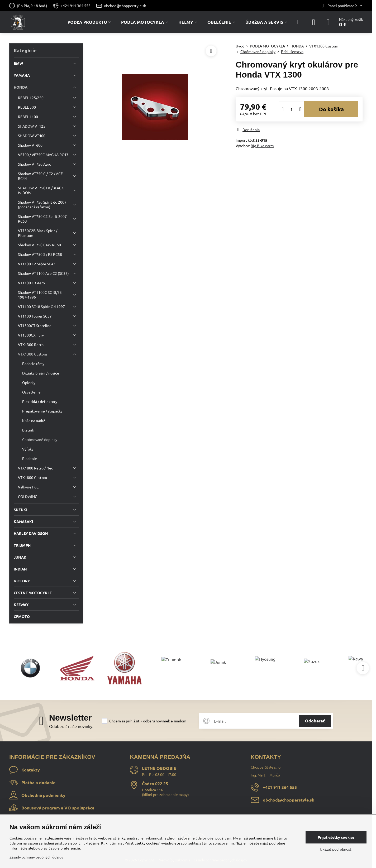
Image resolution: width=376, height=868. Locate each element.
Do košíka (331, 109)
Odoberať (315, 721)
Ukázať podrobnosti (336, 849)
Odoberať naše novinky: (71, 726)
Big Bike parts (262, 146)
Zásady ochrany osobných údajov (36, 857)
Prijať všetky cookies (336, 837)
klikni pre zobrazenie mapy (165, 794)
